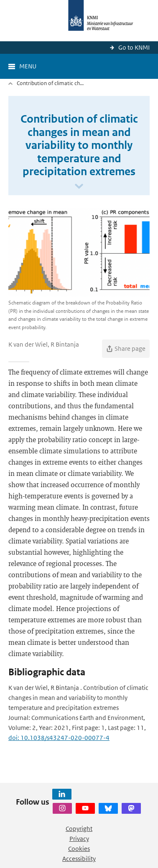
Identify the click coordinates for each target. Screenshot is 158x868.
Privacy (79, 839)
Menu (28, 66)
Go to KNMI (134, 47)
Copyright (79, 829)
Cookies (79, 849)
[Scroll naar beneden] (79, 187)
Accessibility (79, 859)
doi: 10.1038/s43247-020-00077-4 (59, 738)
